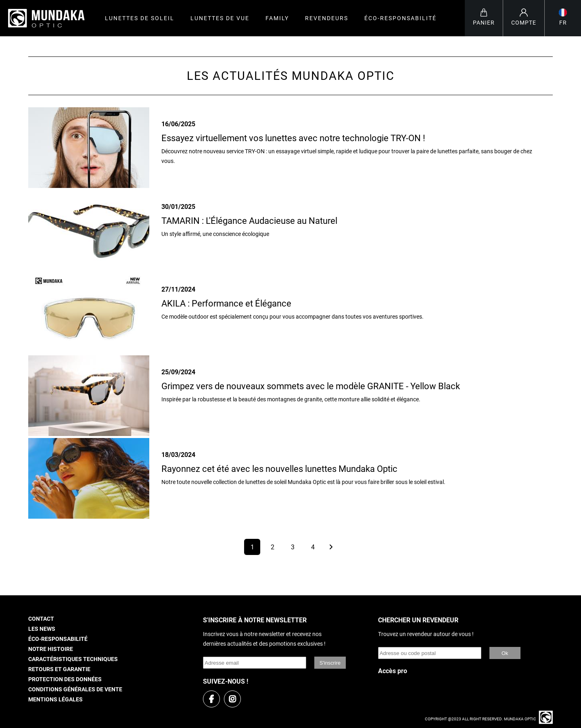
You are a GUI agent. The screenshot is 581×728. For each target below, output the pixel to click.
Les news (42, 629)
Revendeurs (327, 18)
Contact (41, 619)
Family (277, 18)
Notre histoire (51, 649)
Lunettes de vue (220, 18)
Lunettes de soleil (140, 18)
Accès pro (393, 671)
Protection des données (65, 679)
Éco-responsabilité (400, 18)
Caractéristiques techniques (73, 659)
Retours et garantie (59, 669)
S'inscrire (330, 663)
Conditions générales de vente (75, 689)
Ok (505, 653)
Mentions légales (55, 700)
